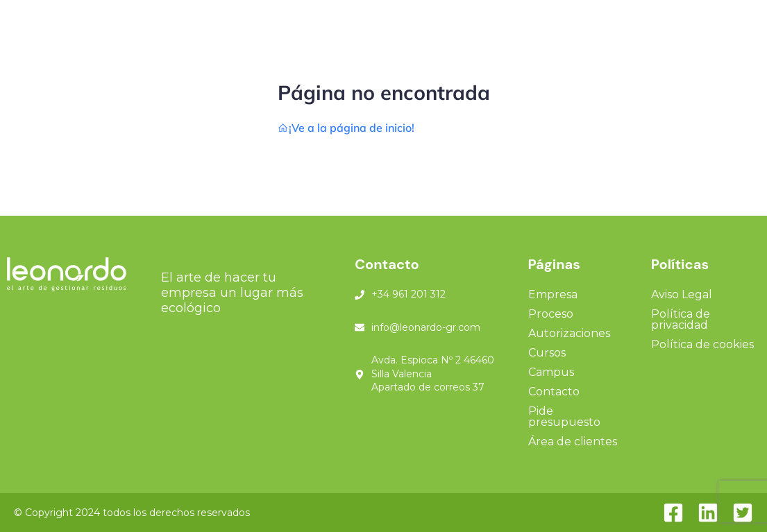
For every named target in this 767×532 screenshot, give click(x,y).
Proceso (551, 314)
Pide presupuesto (564, 417)
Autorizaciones (569, 333)
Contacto (554, 392)
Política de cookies (702, 344)
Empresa (553, 294)
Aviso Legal (682, 294)
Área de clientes (573, 441)
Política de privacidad (681, 319)
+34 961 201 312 (408, 294)
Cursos (547, 353)
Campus (551, 372)
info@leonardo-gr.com (426, 327)
